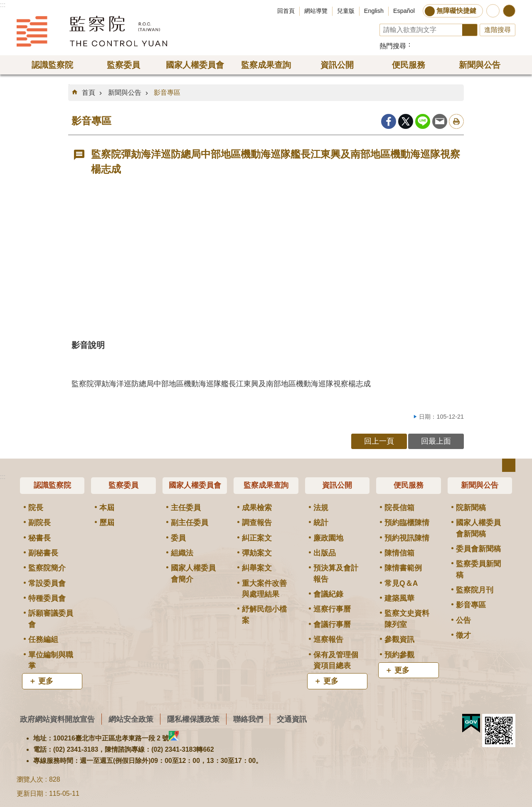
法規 (321, 508)
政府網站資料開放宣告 (57, 719)
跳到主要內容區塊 (4, 4)
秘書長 (39, 538)
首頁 (89, 93)
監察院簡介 (47, 568)
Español (404, 11)
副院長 (39, 523)
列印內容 (456, 121)
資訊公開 (337, 485)
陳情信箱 (399, 553)
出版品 (325, 553)
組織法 (182, 553)
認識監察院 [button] (52, 65)
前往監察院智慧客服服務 (493, 11)
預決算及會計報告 (336, 573)
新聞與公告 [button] (480, 65)
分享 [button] (509, 11)
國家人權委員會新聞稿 (478, 528)
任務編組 (43, 639)
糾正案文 (257, 538)
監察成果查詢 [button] (266, 65)
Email (440, 121)
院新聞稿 (471, 508)
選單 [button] (509, 465)
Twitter (406, 121)
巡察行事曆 (332, 609)
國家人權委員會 (195, 485)
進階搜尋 (498, 30)
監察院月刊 (475, 590)
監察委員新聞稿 (478, 569)
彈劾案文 (257, 553)
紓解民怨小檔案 (264, 615)
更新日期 (30, 793)
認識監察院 (52, 485)
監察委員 (123, 485)
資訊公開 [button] (337, 65)
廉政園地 (328, 538)
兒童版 (346, 11)
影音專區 (167, 93)
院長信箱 (399, 508)
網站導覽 (316, 11)
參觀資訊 (399, 639)
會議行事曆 (332, 624)
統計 (321, 523)
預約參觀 (399, 655)
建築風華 (399, 598)
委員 (178, 538)
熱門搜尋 (393, 46)
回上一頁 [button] (379, 441)
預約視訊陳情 (407, 538)
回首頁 (286, 11)
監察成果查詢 (266, 485)
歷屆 (107, 523)
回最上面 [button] (436, 441)
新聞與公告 (125, 93)
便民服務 (409, 485)
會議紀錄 (328, 594)
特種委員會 (47, 598)
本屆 (107, 508)
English (374, 11)
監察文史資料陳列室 (407, 619)
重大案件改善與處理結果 (264, 589)
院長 (36, 508)
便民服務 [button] (409, 65)
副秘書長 (43, 553)
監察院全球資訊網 (92, 31)
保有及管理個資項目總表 (336, 660)
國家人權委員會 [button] (195, 65)
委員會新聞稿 (478, 549)
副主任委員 (190, 523)
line (423, 121)
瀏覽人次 (30, 779)
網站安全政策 (131, 719)
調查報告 (257, 523)
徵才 (463, 635)
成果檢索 (257, 508)
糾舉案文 (257, 568)
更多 (46, 681)
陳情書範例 (403, 568)
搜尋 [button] (470, 30)
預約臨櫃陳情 (407, 523)
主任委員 (186, 508)
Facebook (389, 121)
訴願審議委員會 (51, 619)
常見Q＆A (401, 583)
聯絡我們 (248, 719)
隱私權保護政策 (193, 719)
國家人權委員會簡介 (193, 573)
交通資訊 (292, 719)
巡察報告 (328, 639)
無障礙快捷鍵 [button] (456, 11)
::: (3, 5)
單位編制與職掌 (51, 660)
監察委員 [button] (123, 65)
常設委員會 (47, 583)
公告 (463, 620)
